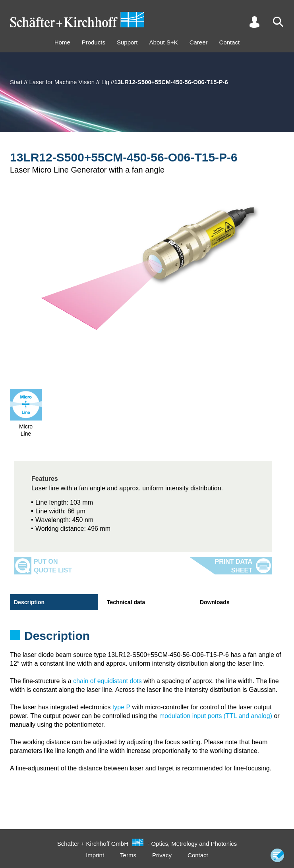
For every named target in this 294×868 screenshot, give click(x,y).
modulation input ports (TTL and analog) (216, 716)
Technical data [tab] (126, 602)
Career (199, 42)
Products (94, 42)
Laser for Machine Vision (62, 82)
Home (62, 42)
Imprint (95, 855)
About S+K (164, 42)
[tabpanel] (147, 638)
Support (127, 42)
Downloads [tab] (215, 602)
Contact (230, 42)
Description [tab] (29, 602)
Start (16, 82)
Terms (128, 855)
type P (121, 707)
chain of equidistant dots (107, 681)
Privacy (162, 855)
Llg (105, 82)
